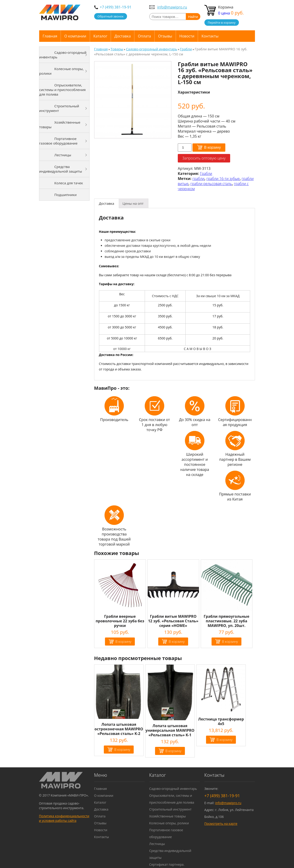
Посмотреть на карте (221, 824)
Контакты (210, 36)
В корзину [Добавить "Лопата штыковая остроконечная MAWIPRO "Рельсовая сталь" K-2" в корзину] (122, 749)
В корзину (212, 147)
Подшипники (66, 195)
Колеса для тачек (69, 183)
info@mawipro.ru (172, 7)
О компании (75, 36)
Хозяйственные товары (60, 125)
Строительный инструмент (59, 108)
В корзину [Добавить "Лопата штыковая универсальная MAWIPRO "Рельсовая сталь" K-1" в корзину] (173, 751)
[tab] (107, 203)
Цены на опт (133, 203)
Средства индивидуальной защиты (61, 169)
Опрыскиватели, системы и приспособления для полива (62, 90)
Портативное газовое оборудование (58, 141)
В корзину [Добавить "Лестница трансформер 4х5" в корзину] (224, 740)
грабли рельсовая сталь (211, 184)
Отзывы (165, 36)
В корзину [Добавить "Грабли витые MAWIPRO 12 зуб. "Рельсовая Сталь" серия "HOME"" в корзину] (177, 641)
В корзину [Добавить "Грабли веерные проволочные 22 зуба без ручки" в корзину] (123, 641)
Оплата (144, 36)
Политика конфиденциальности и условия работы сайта (64, 818)
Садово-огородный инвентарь (63, 55)
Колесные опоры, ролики (62, 71)
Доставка (123, 36)
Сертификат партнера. (167, 864)
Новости (187, 36)
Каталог (100, 36)
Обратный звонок (111, 16)
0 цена (231, 13)
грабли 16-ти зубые (223, 179)
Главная (50, 36)
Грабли (206, 174)
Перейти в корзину (222, 23)
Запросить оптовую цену (204, 158)
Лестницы (63, 155)
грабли (198, 179)
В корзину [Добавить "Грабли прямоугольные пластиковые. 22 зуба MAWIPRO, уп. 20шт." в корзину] (230, 641)
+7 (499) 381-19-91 (116, 7)
